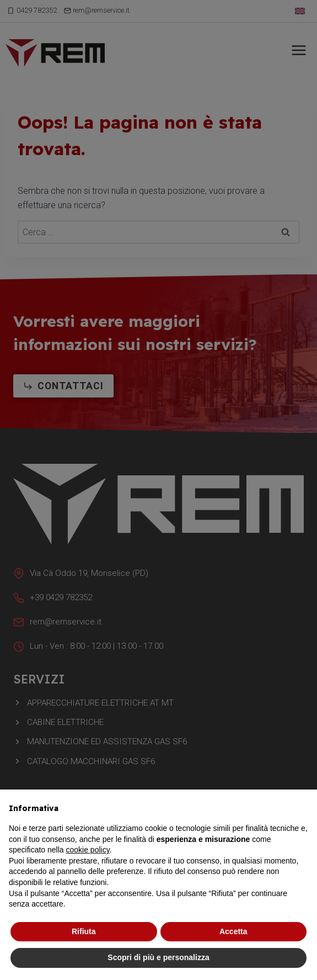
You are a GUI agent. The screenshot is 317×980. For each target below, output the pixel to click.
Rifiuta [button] (84, 931)
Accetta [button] (233, 931)
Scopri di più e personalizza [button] (158, 957)
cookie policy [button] (88, 850)
